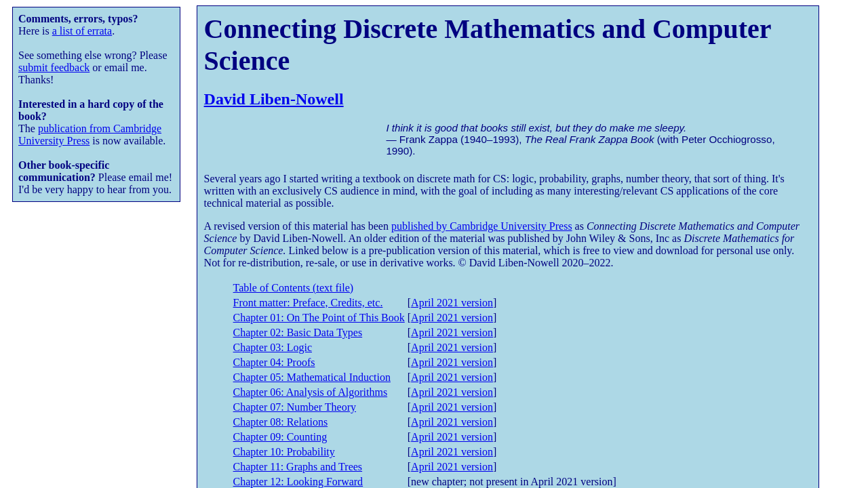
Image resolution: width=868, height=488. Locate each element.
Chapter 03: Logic (273, 347)
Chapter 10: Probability (284, 452)
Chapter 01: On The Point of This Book (319, 318)
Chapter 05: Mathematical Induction (312, 377)
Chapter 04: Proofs (274, 362)
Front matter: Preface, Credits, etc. (308, 303)
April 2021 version (452, 303)
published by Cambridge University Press (482, 226)
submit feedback (54, 67)
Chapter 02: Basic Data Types (298, 332)
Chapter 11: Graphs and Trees (298, 467)
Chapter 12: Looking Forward (298, 482)
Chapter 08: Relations (281, 422)
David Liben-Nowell (274, 99)
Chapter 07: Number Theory (295, 407)
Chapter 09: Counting (280, 437)
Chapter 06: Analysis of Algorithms (311, 392)
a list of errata (82, 31)
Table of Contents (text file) (294, 288)
